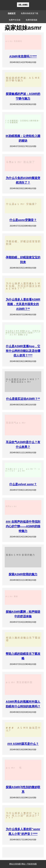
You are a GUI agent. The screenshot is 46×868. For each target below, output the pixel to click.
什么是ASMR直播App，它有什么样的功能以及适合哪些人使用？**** (23, 351)
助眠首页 (12, 13)
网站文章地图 (15, 864)
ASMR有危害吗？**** (23, 56)
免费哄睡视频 (31, 20)
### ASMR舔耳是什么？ (23, 744)
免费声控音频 (15, 20)
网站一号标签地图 (29, 864)
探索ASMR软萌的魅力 (23, 574)
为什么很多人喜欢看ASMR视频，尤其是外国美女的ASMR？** (23, 304)
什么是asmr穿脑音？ (23, 220)
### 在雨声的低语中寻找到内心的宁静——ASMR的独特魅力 (23, 526)
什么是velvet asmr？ (23, 484)
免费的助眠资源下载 (30, 13)
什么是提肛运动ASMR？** (23, 399)
